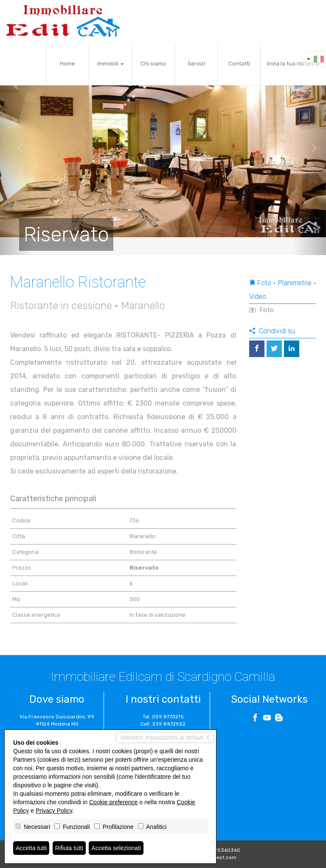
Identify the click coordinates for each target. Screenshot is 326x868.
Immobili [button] (111, 64)
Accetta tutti (31, 848)
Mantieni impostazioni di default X (165, 738)
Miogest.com (221, 857)
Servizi (196, 64)
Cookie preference (113, 802)
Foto (261, 310)
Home (67, 64)
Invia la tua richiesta (293, 64)
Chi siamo (153, 64)
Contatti (239, 64)
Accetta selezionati (116, 848)
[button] (16, 149)
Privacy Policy (54, 811)
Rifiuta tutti (69, 848)
